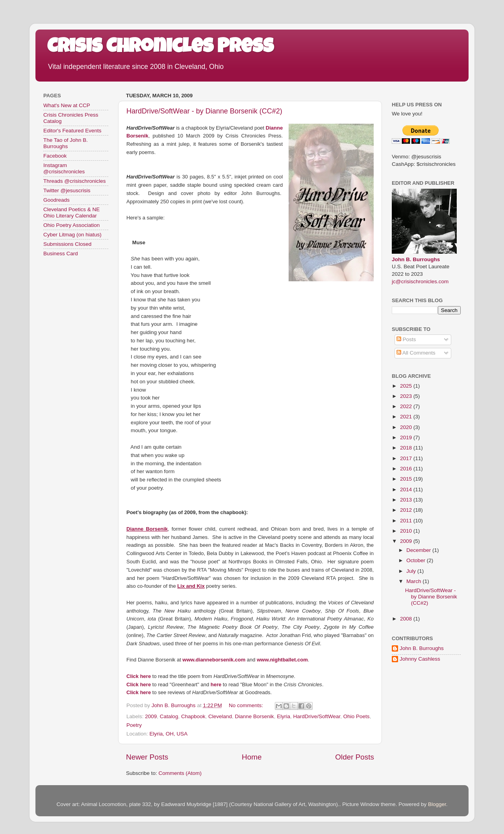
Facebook (55, 156)
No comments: (247, 705)
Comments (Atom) (180, 773)
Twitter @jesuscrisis (67, 190)
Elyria (283, 716)
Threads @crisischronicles (75, 181)
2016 (407, 469)
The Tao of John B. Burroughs (66, 143)
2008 (407, 619)
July (412, 571)
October (417, 560)
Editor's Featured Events (72, 131)
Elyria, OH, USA (169, 734)
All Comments (416, 353)
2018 (407, 448)
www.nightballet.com (282, 660)
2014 (407, 489)
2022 (407, 406)
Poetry (134, 725)
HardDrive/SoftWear (317, 716)
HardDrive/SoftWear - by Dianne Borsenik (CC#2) (204, 111)
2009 (151, 716)
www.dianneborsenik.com (214, 660)
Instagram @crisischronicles (64, 168)
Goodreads (57, 200)
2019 (407, 437)
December (419, 550)
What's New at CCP (67, 105)
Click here (139, 676)
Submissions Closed (67, 244)
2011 (407, 521)
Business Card (61, 254)
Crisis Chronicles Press (160, 48)
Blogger (437, 804)
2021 (407, 417)
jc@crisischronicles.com (420, 281)
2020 (407, 427)
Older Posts (355, 757)
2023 (407, 396)
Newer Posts (147, 757)
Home (252, 757)
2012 (407, 510)
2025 (407, 386)
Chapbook (193, 716)
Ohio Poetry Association (71, 225)
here (216, 684)
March (414, 581)
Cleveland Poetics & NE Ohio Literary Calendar (71, 213)
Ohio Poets (357, 716)
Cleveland (220, 716)
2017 (407, 458)
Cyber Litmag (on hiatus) (72, 235)
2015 (407, 479)
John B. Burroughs (416, 259)
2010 (407, 531)
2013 (407, 500)
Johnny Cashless (420, 659)
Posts (406, 339)
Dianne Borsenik (255, 716)
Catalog (169, 716)
